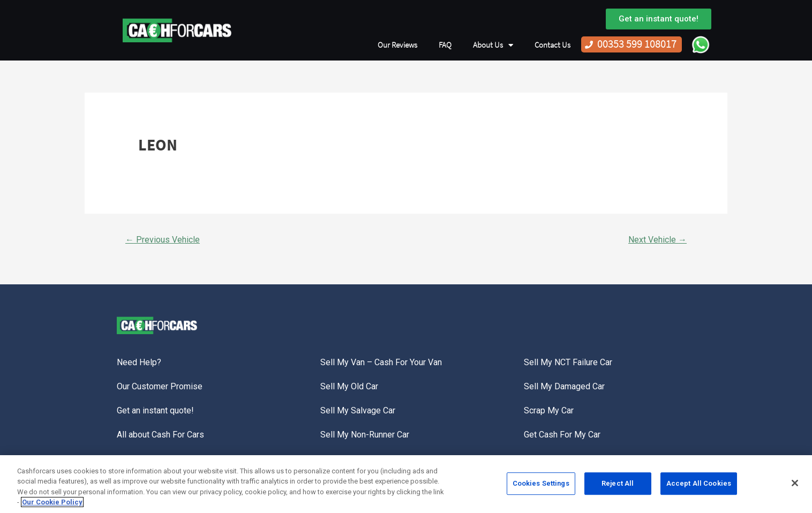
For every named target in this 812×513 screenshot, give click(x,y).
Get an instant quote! (155, 410)
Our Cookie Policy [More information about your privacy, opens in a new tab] (52, 505)
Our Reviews (397, 45)
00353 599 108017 (637, 44)
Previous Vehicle (163, 240)
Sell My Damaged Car (564, 386)
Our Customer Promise (160, 386)
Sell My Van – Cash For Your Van (381, 362)
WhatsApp (701, 44)
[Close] (795, 486)
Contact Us (552, 45)
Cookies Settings (541, 486)
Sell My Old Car (349, 386)
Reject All (618, 486)
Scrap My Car (549, 410)
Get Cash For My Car (562, 435)
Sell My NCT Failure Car (568, 362)
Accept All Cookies (699, 486)
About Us (493, 45)
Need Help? (139, 362)
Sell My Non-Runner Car (365, 435)
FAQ (445, 45)
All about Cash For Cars (160, 435)
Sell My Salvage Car (358, 410)
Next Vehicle (657, 240)
